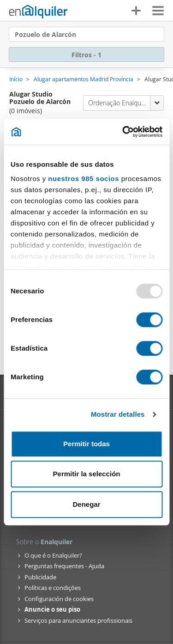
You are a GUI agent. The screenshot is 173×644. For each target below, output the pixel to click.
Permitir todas (86, 444)
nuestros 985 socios (84, 179)
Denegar (86, 504)
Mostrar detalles (118, 414)
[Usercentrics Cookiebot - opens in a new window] (123, 132)
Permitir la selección (87, 474)
